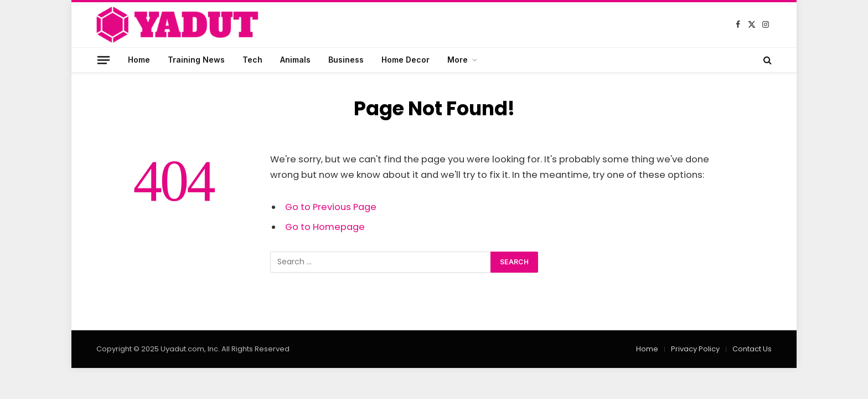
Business (346, 60)
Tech (252, 60)
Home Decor (405, 60)
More (458, 60)
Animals (295, 60)
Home (139, 60)
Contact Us (752, 349)
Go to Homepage (325, 227)
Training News (196, 60)
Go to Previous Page (331, 207)
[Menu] (104, 60)
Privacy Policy (695, 349)
